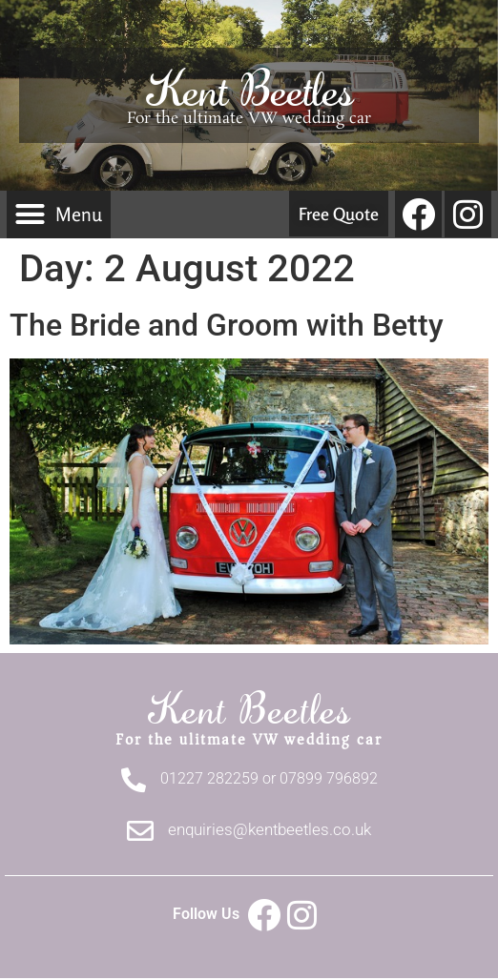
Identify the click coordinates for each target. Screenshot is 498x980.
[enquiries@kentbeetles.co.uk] (140, 831)
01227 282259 (209, 778)
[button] (59, 214)
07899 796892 (329, 778)
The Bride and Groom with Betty (227, 325)
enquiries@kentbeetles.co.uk (270, 829)
